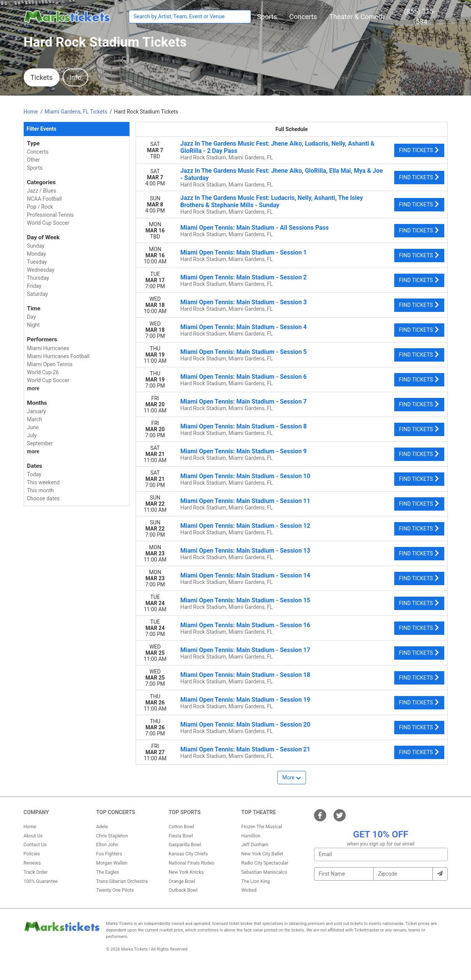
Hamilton (251, 836)
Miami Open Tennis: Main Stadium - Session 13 (245, 551)
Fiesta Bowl (181, 836)
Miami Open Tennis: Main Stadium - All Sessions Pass (254, 228)
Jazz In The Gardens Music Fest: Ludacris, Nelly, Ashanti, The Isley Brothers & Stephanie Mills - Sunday (272, 201)
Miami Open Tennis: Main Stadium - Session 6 (244, 377)
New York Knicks (186, 872)
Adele (102, 827)
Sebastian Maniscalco (265, 872)
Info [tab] (75, 77)
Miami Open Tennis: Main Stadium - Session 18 (245, 675)
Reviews (32, 863)
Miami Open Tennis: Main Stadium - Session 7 (244, 402)
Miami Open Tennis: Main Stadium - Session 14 (245, 575)
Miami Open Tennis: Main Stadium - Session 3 (244, 302)
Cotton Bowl (182, 827)
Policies (32, 854)
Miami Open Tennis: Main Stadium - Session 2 (244, 277)
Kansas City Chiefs (189, 854)
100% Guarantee (41, 881)
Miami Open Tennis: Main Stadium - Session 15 (245, 600)
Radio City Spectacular (265, 863)
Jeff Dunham (255, 845)
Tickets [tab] (42, 77)
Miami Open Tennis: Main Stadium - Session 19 (245, 700)
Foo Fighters (109, 854)
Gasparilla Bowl (185, 845)
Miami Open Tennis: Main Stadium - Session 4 (244, 327)
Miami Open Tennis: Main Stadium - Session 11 (245, 501)
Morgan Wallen (112, 863)
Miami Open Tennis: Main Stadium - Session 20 (245, 724)
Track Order (36, 872)
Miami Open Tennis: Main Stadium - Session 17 (245, 650)
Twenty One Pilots (115, 890)
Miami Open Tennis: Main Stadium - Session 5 (244, 352)
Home (30, 827)
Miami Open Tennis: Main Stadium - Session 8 (244, 426)
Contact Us (35, 845)
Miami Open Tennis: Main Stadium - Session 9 (244, 451)
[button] (267, 17)
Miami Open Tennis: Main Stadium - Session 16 (245, 625)
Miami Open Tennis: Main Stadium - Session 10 (245, 476)
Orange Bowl (182, 881)
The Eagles (108, 872)
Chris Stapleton (112, 836)
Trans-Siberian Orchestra (122, 881)
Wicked (249, 890)
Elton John (107, 845)
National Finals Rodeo (192, 863)
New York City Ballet (262, 854)
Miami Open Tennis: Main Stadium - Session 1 (244, 252)
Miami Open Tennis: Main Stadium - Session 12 (245, 526)
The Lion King (256, 881)
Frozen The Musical (262, 827)
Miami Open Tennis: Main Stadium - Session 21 (245, 749)
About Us (33, 836)
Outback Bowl (183, 890)
